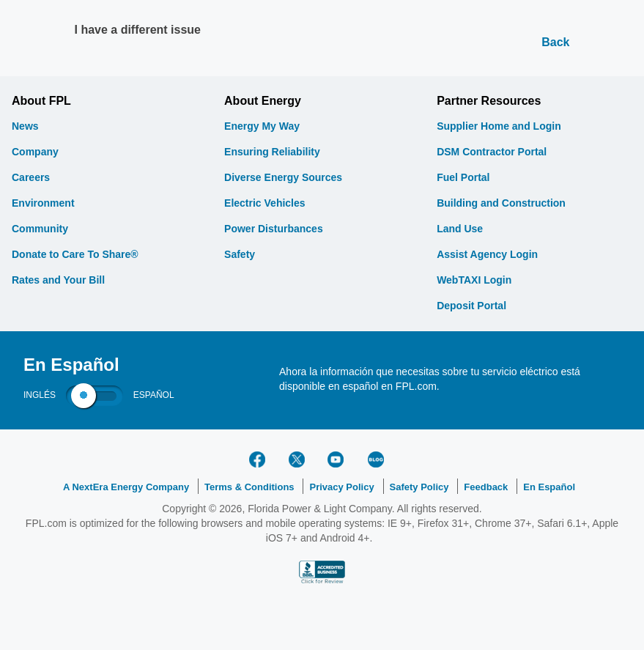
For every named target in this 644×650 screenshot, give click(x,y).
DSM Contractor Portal (492, 152)
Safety (240, 254)
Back (555, 42)
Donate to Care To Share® (75, 254)
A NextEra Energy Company (126, 487)
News (25, 126)
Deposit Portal (471, 306)
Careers (31, 177)
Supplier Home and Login (499, 126)
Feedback (486, 487)
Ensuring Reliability (272, 152)
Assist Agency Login (487, 254)
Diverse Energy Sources (283, 177)
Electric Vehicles (265, 203)
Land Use (460, 229)
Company (35, 152)
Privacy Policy (341, 487)
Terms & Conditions (249, 487)
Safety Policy (419, 487)
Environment (43, 203)
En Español (549, 487)
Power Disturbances (274, 229)
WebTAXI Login (474, 280)
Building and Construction (501, 203)
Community (40, 229)
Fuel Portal (463, 177)
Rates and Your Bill (58, 280)
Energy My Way (262, 126)
